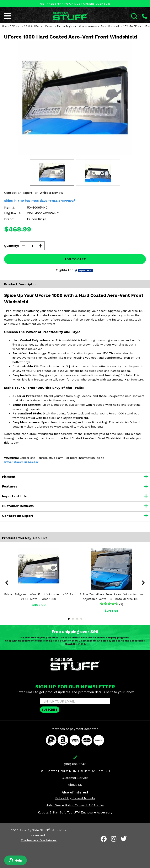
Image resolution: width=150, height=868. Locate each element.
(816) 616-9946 (75, 764)
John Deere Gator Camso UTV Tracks (75, 805)
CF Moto (16, 26)
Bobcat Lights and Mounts (75, 798)
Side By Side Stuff (35, 830)
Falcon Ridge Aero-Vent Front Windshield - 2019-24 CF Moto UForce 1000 (39, 597)
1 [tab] (69, 619)
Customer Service (75, 778)
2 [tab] (73, 619)
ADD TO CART (75, 259)
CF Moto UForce (33, 26)
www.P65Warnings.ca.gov (21, 462)
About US (75, 785)
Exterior (50, 26)
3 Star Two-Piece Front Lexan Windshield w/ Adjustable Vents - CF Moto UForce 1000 (111, 597)
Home (6, 26)
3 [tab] (77, 619)
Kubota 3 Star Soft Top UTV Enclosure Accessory (75, 812)
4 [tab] (81, 619)
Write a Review (51, 193)
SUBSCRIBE (50, 709)
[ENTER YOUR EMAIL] (75, 701)
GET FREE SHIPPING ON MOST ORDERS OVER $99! (75, 4)
